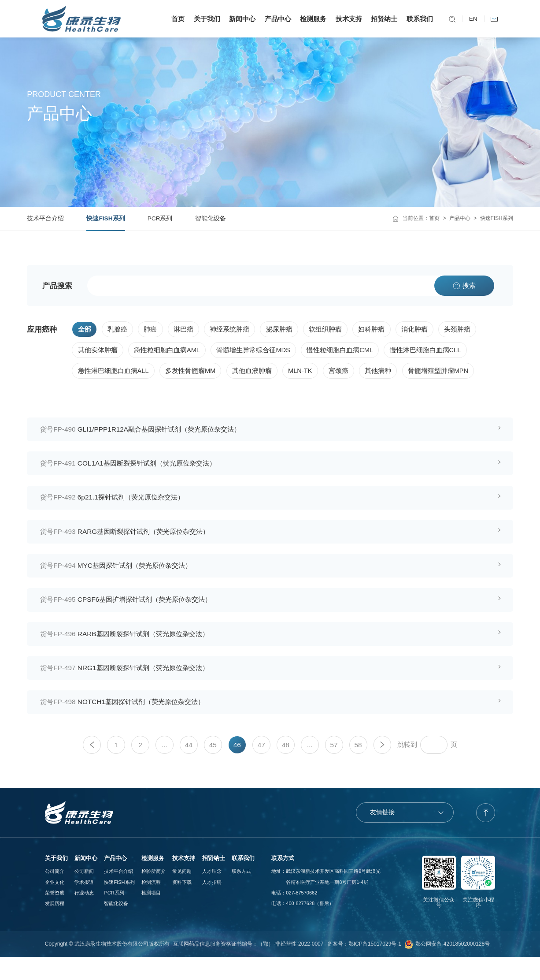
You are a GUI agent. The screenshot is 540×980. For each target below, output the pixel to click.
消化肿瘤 (425, 330)
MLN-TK (306, 374)
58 (358, 767)
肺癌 (153, 330)
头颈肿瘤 (470, 330)
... (165, 767)
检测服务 (311, 19)
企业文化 (55, 905)
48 (286, 767)
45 (213, 767)
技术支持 (346, 19)
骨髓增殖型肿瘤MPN (449, 374)
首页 (176, 19)
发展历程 (55, 926)
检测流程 (151, 905)
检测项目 (151, 915)
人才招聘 (212, 905)
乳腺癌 (119, 330)
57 (334, 767)
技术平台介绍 (45, 218)
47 (261, 767)
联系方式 (241, 894)
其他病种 (387, 374)
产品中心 (275, 19)
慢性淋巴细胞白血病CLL (433, 352)
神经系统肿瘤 (235, 330)
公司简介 (55, 894)
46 (237, 767)
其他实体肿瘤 (98, 352)
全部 (85, 330)
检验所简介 (153, 894)
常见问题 (182, 894)
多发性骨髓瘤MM (193, 374)
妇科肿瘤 (381, 330)
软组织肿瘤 (333, 330)
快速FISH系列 (105, 218)
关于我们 (205, 19)
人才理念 (212, 894)
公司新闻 (84, 894)
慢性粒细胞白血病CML (346, 352)
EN (471, 19)
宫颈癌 (346, 374)
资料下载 (182, 905)
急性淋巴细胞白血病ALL (114, 374)
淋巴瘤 (187, 330)
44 (189, 767)
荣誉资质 (55, 915)
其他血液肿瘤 (256, 374)
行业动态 (84, 915)
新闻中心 (240, 19)
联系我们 (417, 19)
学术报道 (84, 905)
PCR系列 (160, 218)
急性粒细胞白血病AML (169, 352)
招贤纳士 (382, 19)
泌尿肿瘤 (286, 330)
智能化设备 (211, 218)
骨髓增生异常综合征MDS (257, 352)
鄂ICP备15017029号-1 (375, 967)
